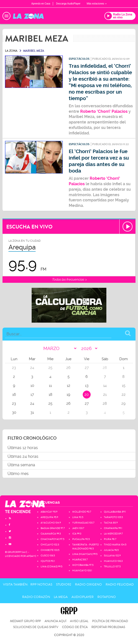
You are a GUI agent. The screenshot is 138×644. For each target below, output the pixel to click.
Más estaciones (97, 4)
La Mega (61, 597)
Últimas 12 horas (23, 448)
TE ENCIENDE (18, 512)
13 (87, 386)
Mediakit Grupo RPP (25, 621)
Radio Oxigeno (88, 585)
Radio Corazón (36, 597)
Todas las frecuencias (69, 279)
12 (69, 386)
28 (105, 404)
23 (14, 404)
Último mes (18, 474)
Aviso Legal (79, 621)
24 (32, 404)
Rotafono (107, 597)
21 (105, 395)
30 (14, 412)
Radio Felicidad (120, 585)
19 (68, 395)
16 (14, 395)
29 (123, 404)
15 (124, 386)
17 (32, 395)
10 (32, 386)
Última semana (21, 465)
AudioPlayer (83, 597)
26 (68, 404)
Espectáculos (79, 59)
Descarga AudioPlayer (68, 4)
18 (50, 395)
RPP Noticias (41, 585)
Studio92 (64, 585)
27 (87, 404)
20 (87, 395)
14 (105, 386)
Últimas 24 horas (23, 456)
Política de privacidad (110, 621)
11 (50, 386)
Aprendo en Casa (41, 4)
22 (124, 395)
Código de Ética (75, 627)
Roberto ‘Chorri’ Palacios (104, 111)
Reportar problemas (108, 627)
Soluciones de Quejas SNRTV (36, 627)
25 (50, 404)
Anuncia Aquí (55, 621)
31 (32, 412)
